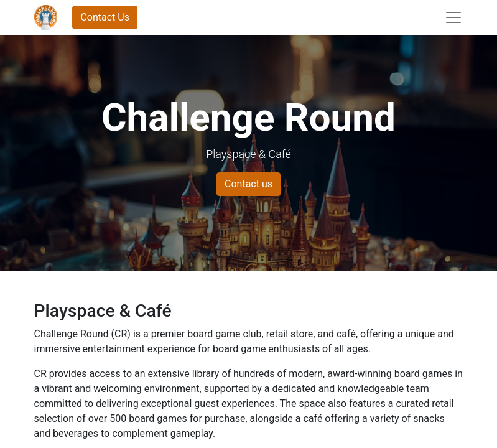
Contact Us (105, 17)
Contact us (248, 184)
